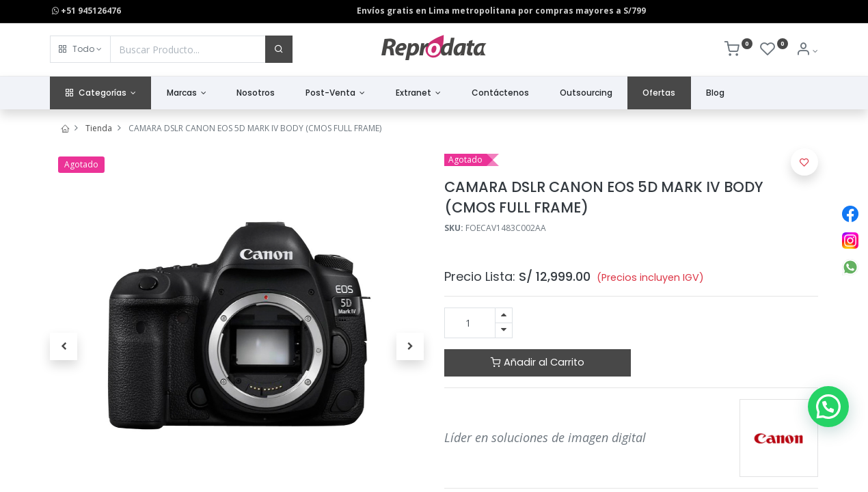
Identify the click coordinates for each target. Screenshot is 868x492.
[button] (80, 49)
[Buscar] (279, 49)
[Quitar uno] (504, 330)
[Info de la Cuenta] (807, 51)
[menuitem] (256, 93)
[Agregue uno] (504, 315)
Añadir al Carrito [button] (538, 362)
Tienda (99, 128)
